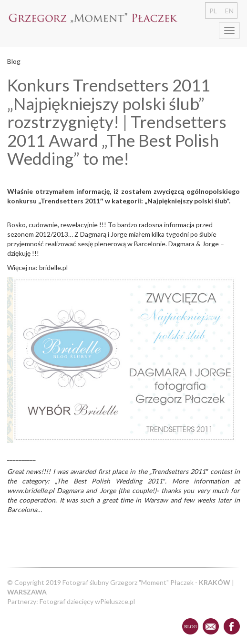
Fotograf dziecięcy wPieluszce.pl (87, 601)
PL (213, 11)
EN (229, 11)
